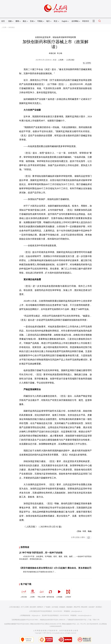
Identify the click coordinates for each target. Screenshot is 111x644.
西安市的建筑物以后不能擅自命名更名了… (39, 572)
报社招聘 (33, 607)
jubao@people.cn (77, 611)
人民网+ (33, 593)
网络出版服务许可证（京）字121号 (74, 624)
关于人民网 (25, 607)
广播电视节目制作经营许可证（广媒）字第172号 (83, 620)
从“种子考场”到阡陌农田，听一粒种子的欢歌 (41, 553)
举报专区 (86, 21)
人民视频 (59, 593)
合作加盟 (55, 607)
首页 (3, 21)
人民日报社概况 (14, 607)
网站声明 (77, 607)
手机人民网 (41, 593)
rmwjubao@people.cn (85, 615)
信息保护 (92, 607)
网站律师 (84, 607)
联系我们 (99, 607)
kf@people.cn (36, 615)
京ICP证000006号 (92, 624)
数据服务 (70, 607)
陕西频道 (12, 27)
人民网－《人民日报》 (67, 60)
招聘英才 (40, 607)
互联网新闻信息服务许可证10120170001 (25, 620)
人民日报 (24, 593)
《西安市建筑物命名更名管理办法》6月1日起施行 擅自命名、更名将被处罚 (55, 568)
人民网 (4, 27)
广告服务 (47, 607)
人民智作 (68, 593)
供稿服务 (62, 607)
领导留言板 (50, 593)
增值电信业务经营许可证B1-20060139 (53, 620)
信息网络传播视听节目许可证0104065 (17, 624)
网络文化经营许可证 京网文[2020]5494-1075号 (46, 624)
